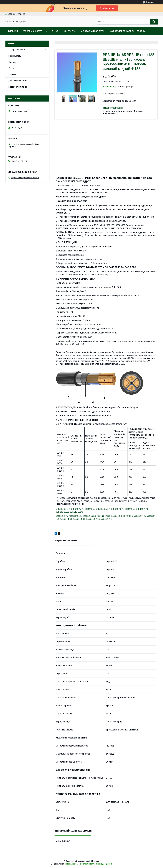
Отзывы (12, 74)
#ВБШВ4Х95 (128, 509)
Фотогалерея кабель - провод (128, 31)
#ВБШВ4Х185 (62, 512)
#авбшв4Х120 (75, 516)
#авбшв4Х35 (66, 519)
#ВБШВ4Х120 (141, 509)
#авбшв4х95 (62, 516)
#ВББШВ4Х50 (101, 509)
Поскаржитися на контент (77, 864)
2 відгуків (150, 2)
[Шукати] (154, 22)
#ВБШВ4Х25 (75, 509)
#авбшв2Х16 (105, 519)
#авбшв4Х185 (104, 516)
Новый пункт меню (18, 87)
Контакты (70, 31)
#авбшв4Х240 (118, 516)
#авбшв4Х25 (79, 519)
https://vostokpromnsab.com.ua (25, 178)
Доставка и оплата (92, 31)
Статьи (12, 62)
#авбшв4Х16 (92, 519)
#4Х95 (129, 516)
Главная (13, 31)
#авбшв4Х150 (90, 516)
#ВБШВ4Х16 (62, 509)
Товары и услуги (33, 31)
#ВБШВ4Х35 (88, 509)
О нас (55, 31)
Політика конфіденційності (101, 864)
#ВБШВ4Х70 (115, 509)
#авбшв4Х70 (138, 516)
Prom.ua (96, 861)
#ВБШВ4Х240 (77, 512)
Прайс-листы (15, 56)
